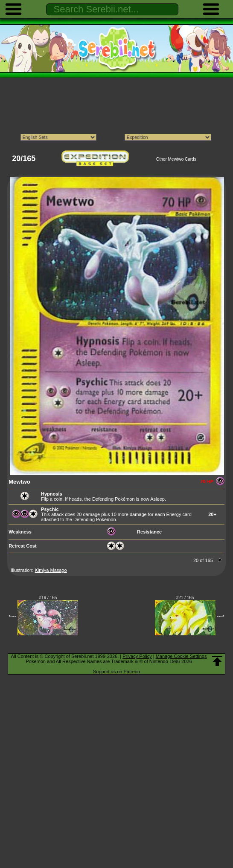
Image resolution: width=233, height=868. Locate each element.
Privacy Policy (137, 656)
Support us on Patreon (116, 672)
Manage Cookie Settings (181, 656)
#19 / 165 (48, 598)
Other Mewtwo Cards (176, 159)
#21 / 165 (185, 598)
